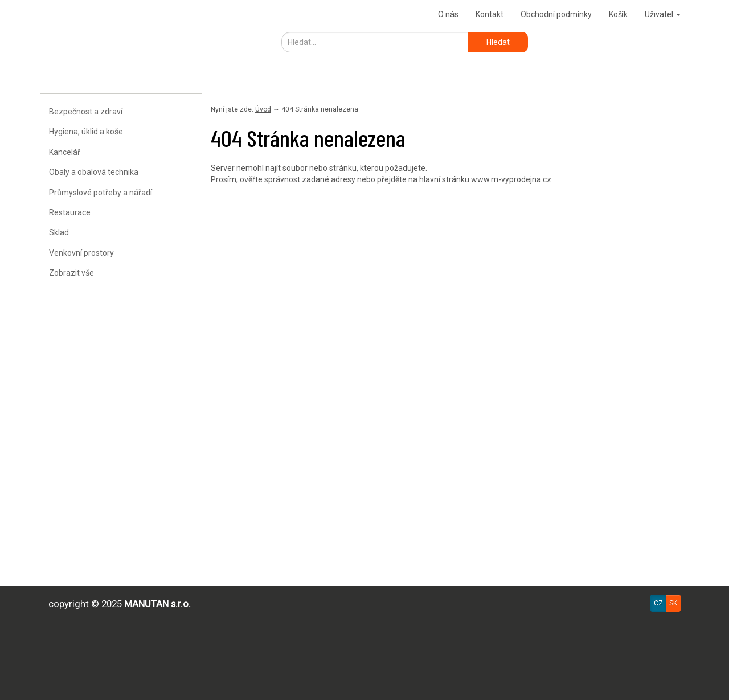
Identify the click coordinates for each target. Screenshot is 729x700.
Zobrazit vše (71, 273)
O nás (448, 14)
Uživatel (663, 14)
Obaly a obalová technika (94, 172)
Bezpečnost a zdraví (86, 112)
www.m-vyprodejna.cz (511, 179)
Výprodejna (65, 14)
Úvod (263, 109)
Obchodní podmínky (556, 14)
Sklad (59, 232)
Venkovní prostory (81, 253)
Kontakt (490, 14)
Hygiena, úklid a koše (86, 132)
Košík (618, 14)
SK (673, 603)
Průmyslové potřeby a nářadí (101, 193)
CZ (658, 603)
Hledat (498, 42)
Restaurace (70, 212)
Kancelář (65, 152)
